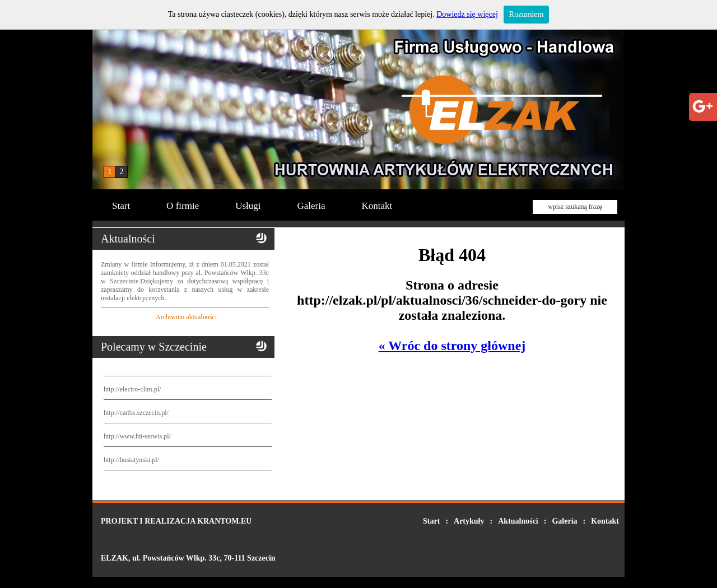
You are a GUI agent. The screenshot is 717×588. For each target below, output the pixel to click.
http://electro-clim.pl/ (132, 389)
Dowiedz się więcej (467, 14)
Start (121, 206)
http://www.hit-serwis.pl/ (137, 436)
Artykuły (469, 521)
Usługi (248, 206)
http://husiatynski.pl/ (131, 460)
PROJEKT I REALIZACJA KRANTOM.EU (176, 521)
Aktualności (518, 521)
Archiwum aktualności (186, 317)
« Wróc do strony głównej (452, 346)
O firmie (183, 206)
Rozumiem (526, 14)
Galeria (311, 206)
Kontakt (377, 206)
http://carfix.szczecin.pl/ (136, 413)
